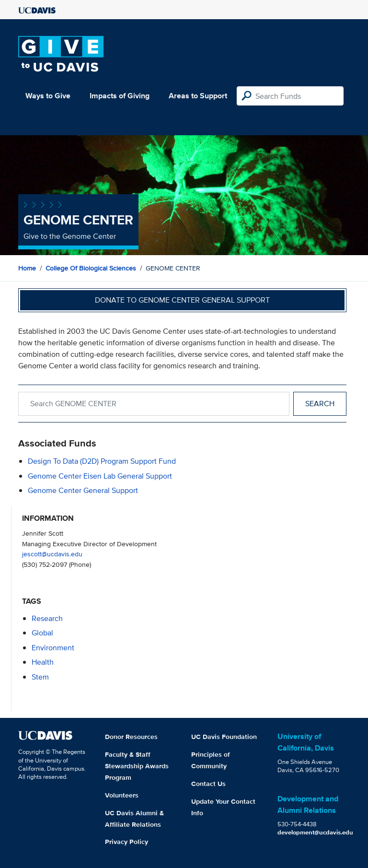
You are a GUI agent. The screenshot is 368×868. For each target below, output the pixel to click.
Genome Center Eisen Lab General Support (100, 476)
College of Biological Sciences (91, 268)
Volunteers (122, 795)
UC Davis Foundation (224, 737)
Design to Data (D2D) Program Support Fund (102, 461)
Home (27, 268)
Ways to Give (48, 96)
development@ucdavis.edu (315, 832)
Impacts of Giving (120, 96)
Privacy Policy (126, 842)
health (43, 662)
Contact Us (208, 784)
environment (53, 648)
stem (40, 677)
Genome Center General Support (83, 490)
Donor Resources (131, 737)
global (42, 633)
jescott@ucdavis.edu (52, 554)
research (47, 618)
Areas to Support (198, 96)
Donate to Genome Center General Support (182, 300)
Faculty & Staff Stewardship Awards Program (137, 766)
